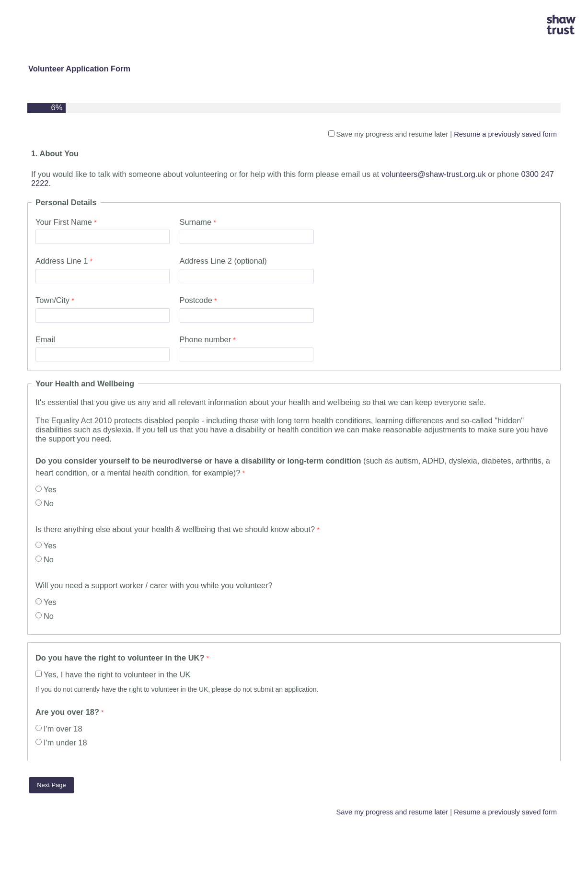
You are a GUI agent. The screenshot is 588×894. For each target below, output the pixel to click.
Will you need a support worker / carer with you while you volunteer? (154, 585)
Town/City (52, 300)
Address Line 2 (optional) (223, 261)
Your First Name (64, 222)
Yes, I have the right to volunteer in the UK (117, 674)
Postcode (196, 300)
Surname (196, 222)
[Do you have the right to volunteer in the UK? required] (152, 659)
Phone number (206, 339)
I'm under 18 (65, 743)
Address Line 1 (62, 261)
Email (45, 339)
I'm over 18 (63, 729)
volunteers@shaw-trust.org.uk (434, 174)
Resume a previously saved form (505, 134)
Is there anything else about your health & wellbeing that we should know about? (175, 529)
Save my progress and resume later (392, 134)
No (49, 503)
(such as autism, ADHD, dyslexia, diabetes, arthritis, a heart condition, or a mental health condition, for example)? (293, 467)
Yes (50, 489)
